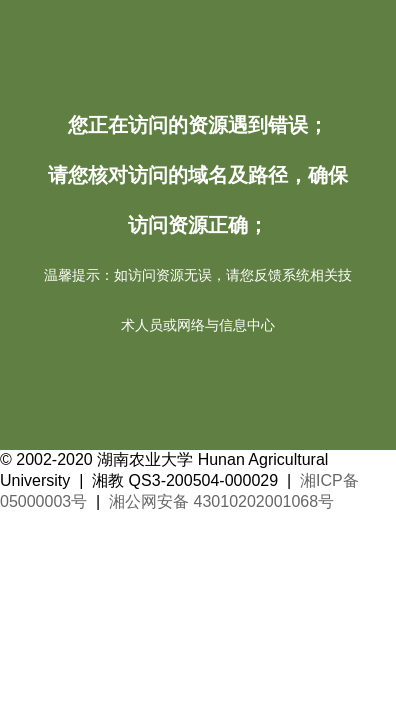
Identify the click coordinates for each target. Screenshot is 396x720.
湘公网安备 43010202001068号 (221, 501)
